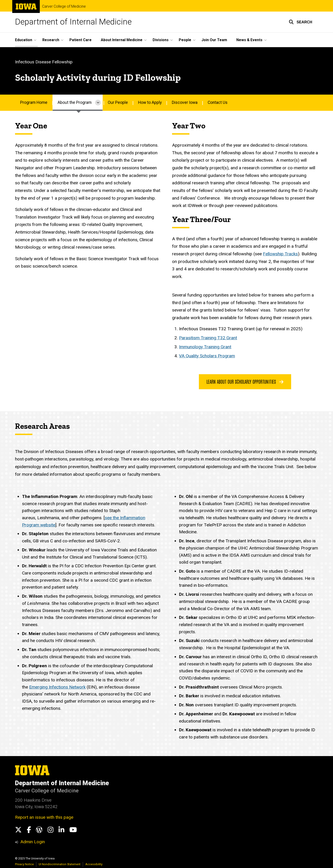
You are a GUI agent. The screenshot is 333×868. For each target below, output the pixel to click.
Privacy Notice (24, 864)
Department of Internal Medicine (73, 22)
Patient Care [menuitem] (80, 40)
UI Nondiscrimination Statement (60, 864)
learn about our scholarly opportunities (245, 381)
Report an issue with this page (44, 817)
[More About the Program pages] (98, 103)
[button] (301, 22)
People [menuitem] (185, 40)
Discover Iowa (185, 102)
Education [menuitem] (24, 40)
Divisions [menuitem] (161, 40)
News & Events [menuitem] (249, 40)
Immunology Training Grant (205, 347)
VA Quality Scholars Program (207, 356)
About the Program (75, 102)
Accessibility (94, 864)
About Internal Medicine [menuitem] (122, 40)
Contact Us (218, 102)
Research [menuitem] (51, 40)
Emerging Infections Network (57, 687)
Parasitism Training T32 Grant (208, 338)
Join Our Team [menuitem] (214, 40)
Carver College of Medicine (64, 6)
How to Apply (150, 102)
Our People (118, 102)
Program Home (34, 102)
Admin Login (33, 842)
